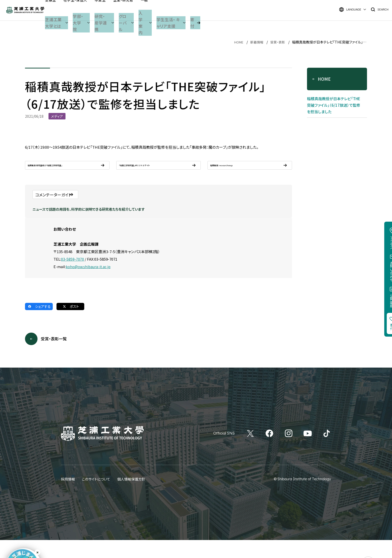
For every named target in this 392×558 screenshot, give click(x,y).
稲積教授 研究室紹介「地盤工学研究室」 (63, 170)
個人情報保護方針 (131, 497)
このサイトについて (96, 497)
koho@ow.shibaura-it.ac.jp (89, 284)
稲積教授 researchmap (232, 170)
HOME (236, 42)
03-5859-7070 (72, 277)
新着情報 (255, 42)
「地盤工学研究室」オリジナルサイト (150, 170)
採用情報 (68, 497)
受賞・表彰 (277, 42)
